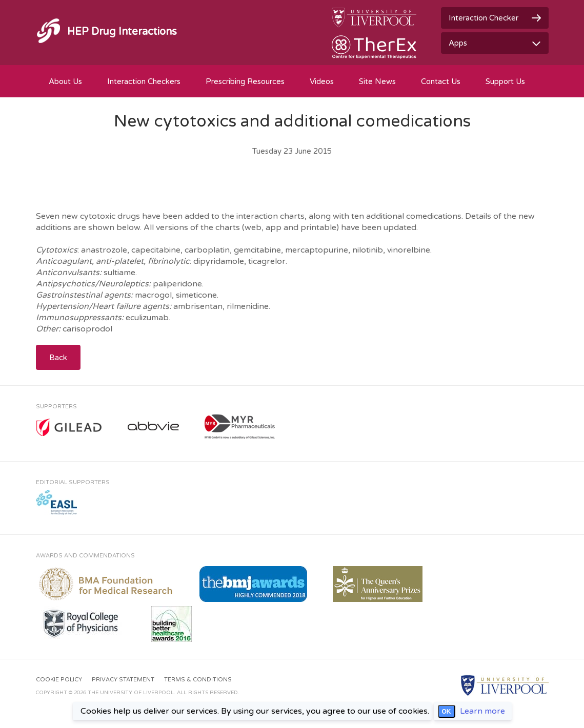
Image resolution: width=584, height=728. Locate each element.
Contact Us (441, 81)
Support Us (505, 81)
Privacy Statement (123, 680)
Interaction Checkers (144, 81)
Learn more (482, 711)
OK (447, 712)
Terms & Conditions (198, 680)
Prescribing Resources (245, 81)
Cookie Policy (59, 680)
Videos (322, 81)
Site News (377, 81)
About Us (65, 81)
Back (58, 358)
